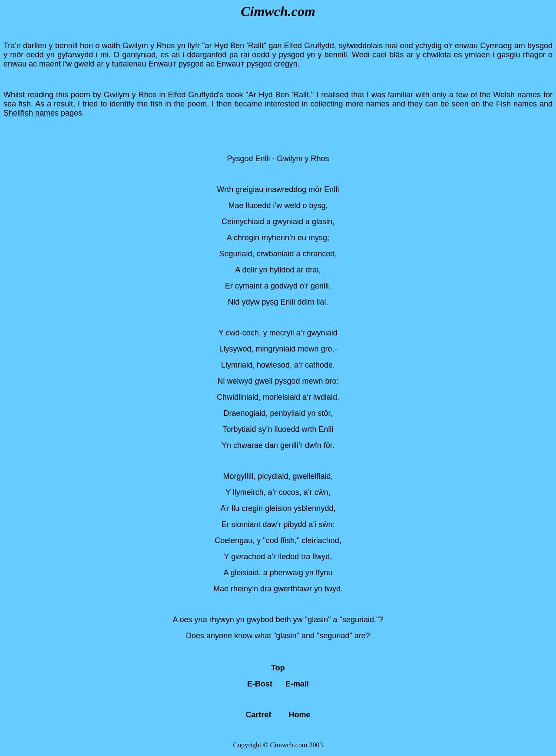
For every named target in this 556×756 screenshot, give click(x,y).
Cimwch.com (278, 11)
